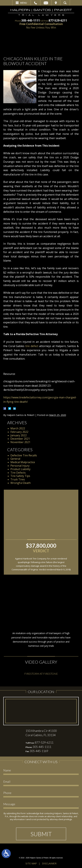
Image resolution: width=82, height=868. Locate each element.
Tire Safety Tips (20, 476)
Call (36, 3)
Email (46, 3)
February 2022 (19, 432)
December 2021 (20, 439)
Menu (24, 3)
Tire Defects (18, 473)
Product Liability (20, 469)
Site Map (31, 863)
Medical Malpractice (23, 462)
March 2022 (18, 428)
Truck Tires (18, 479)
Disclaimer (49, 863)
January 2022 (19, 435)
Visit (56, 3)
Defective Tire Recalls (24, 455)
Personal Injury (20, 466)
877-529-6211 (58, 20)
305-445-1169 (39, 751)
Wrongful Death (21, 483)
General (15, 459)
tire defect (32, 346)
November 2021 (20, 442)
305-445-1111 (31, 20)
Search (65, 3)
